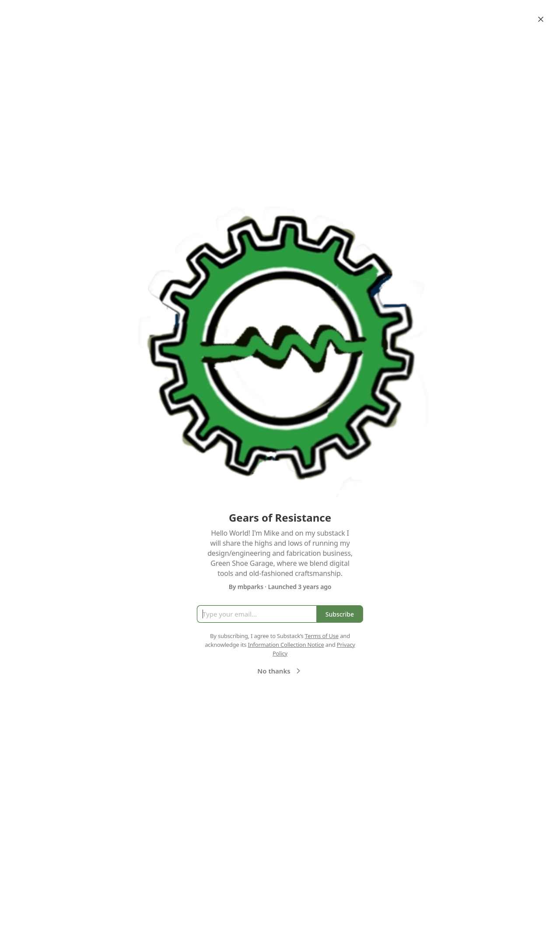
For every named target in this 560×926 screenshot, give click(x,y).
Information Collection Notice (286, 645)
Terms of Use (322, 636)
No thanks (280, 671)
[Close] (541, 19)
